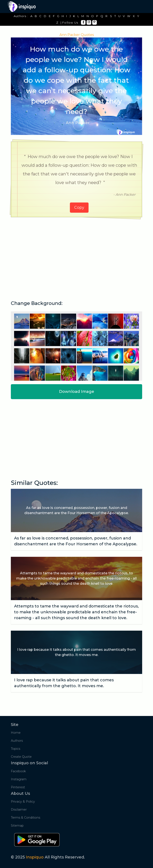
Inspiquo (35, 857)
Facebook (18, 771)
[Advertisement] (76, 254)
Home (16, 733)
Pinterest (18, 787)
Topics (16, 749)
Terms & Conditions (25, 818)
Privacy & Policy (23, 802)
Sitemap (17, 826)
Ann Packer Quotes (77, 35)
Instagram (19, 779)
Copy (79, 207)
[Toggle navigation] (139, 6)
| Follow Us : (70, 23)
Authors (17, 741)
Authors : (21, 16)
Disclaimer (19, 810)
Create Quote (21, 757)
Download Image (77, 392)
